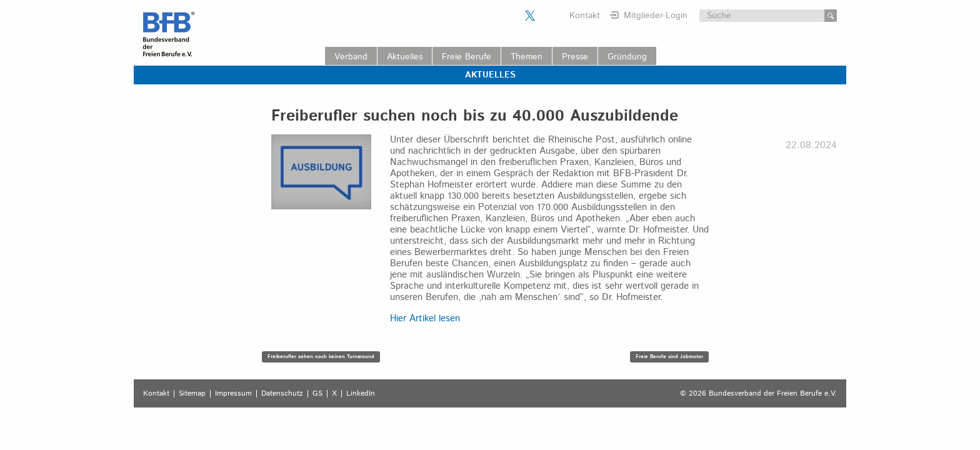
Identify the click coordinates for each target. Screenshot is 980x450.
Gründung (627, 57)
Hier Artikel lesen (425, 318)
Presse (575, 57)
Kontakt (585, 16)
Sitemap (192, 394)
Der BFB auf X (530, 16)
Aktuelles (405, 57)
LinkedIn (361, 394)
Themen (527, 57)
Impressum (233, 394)
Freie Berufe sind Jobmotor (669, 357)
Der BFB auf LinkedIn (546, 16)
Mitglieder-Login (656, 16)
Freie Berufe (467, 57)
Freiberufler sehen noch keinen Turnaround (321, 357)
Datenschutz (282, 394)
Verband (351, 57)
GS (317, 394)
